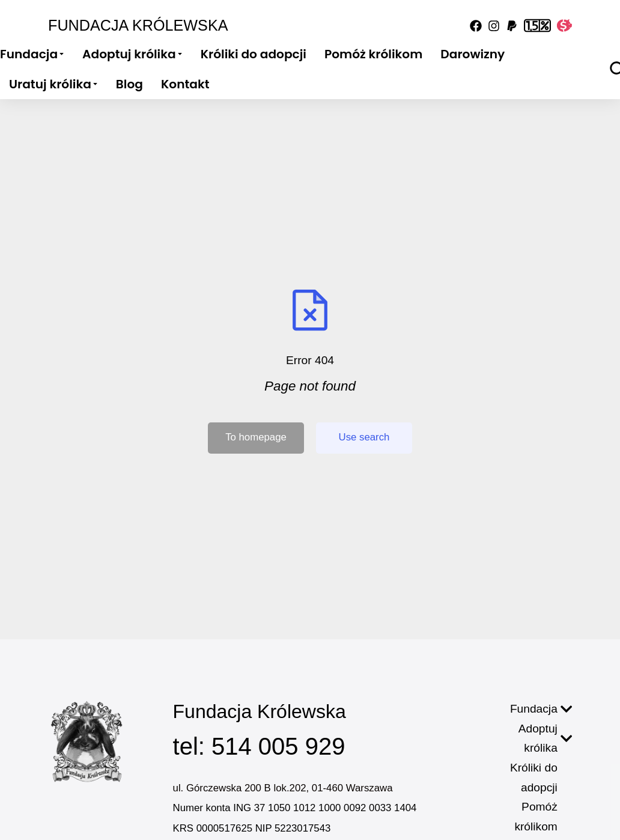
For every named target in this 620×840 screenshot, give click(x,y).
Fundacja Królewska (138, 25)
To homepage (256, 437)
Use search (364, 437)
